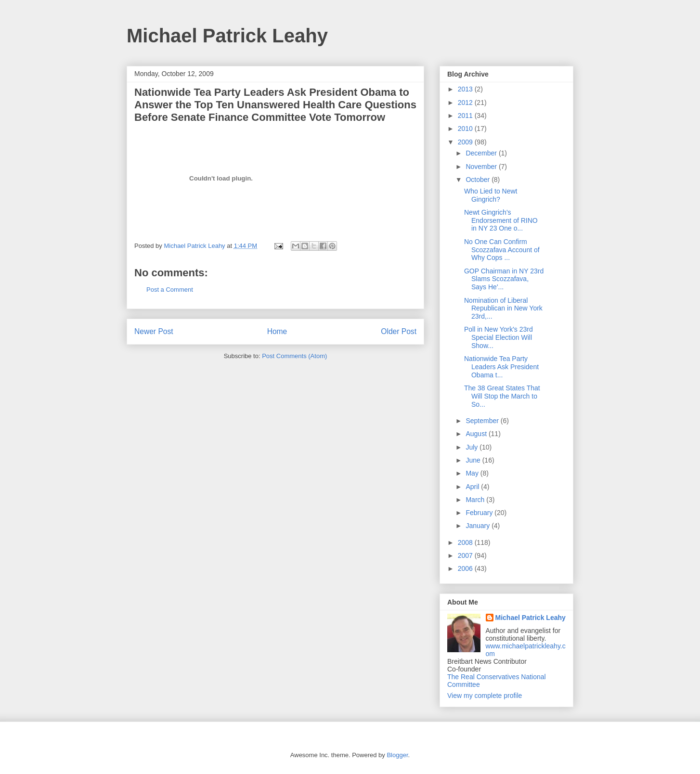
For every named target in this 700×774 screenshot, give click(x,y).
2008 (466, 542)
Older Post (399, 331)
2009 (466, 142)
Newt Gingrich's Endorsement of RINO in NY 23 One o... (501, 220)
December (482, 153)
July (473, 447)
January (479, 526)
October (479, 180)
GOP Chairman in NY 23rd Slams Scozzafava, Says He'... (504, 279)
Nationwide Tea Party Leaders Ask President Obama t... (501, 367)
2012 (466, 103)
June (474, 460)
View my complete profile (485, 696)
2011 (466, 116)
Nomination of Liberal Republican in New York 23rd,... (503, 309)
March (476, 500)
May (473, 473)
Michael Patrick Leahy (227, 36)
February (480, 513)
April (473, 487)
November (482, 167)
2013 (466, 89)
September (483, 421)
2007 (466, 555)
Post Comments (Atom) (294, 356)
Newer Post (154, 331)
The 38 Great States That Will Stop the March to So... (502, 396)
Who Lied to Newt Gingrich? (491, 195)
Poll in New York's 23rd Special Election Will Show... (499, 337)
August (477, 434)
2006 (466, 568)
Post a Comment (170, 290)
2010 (466, 129)
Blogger (397, 755)
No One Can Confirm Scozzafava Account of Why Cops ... (502, 250)
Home (277, 331)
